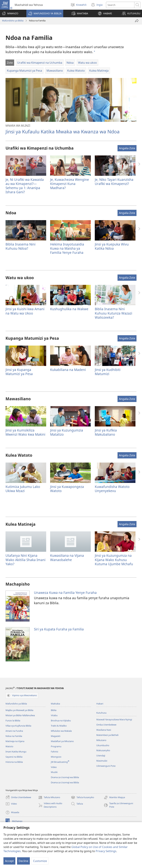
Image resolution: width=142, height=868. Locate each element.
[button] (45, 13)
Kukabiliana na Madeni (68, 370)
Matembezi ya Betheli (107, 735)
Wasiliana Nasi (104, 730)
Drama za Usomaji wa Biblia (65, 777)
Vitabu (54, 715)
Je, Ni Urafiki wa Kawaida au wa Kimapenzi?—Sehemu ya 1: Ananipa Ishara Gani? (25, 186)
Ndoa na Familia (14, 736)
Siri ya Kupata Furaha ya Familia (59, 629)
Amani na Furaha (14, 731)
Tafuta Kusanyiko (83, 797)
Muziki (54, 772)
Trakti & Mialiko (59, 726)
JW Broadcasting (60, 762)
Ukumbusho (103, 745)
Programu (56, 746)
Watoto (9, 746)
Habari (100, 704)
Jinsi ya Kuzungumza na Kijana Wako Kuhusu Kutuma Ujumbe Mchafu (114, 560)
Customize (40, 861)
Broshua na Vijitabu (61, 720)
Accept (9, 861)
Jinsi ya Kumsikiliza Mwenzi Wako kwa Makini (25, 432)
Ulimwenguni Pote (106, 766)
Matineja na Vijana (15, 741)
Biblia (54, 710)
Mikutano (101, 740)
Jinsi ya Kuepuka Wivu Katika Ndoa (112, 246)
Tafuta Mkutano (49, 797)
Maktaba (55, 704)
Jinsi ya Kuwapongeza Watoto (67, 489)
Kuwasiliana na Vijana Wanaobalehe (67, 558)
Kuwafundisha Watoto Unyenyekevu (112, 489)
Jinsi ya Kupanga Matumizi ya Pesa (19, 372)
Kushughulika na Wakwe (69, 309)
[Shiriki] (137, 21)
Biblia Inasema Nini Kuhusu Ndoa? (21, 246)
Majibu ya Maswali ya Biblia (19, 710)
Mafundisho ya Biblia (13, 21)
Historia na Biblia (14, 762)
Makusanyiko (103, 750)
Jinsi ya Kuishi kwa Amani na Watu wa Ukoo (25, 311)
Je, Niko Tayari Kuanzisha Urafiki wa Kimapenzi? (114, 182)
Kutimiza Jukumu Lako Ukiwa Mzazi (23, 489)
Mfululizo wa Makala (61, 731)
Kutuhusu (101, 713)
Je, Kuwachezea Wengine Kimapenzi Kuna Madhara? (70, 184)
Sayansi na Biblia (14, 757)
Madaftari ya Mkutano (62, 741)
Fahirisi (54, 752)
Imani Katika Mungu (16, 752)
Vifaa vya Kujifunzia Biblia (18, 726)
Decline (23, 861)
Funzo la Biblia (13, 720)
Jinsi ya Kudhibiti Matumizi (108, 372)
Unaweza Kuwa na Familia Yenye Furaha (65, 593)
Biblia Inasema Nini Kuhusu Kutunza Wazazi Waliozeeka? (113, 313)
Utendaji (101, 756)
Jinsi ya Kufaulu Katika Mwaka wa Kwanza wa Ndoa (63, 131)
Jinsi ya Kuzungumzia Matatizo (67, 432)
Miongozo (56, 757)
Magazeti (56, 736)
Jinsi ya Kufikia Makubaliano (106, 432)
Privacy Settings (106, 851)
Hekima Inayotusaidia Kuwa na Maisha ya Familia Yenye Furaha (67, 248)
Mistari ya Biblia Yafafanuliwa (20, 715)
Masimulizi (102, 761)
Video (54, 767)
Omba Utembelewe (106, 725)
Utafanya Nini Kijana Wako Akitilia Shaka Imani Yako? (26, 560)
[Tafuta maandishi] (120, 5)
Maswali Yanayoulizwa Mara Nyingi (114, 719)
